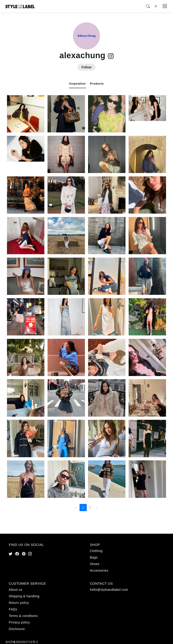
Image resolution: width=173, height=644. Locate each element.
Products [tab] (97, 84)
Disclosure (17, 629)
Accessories (99, 570)
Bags (94, 557)
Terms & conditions (23, 616)
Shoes (95, 564)
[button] (148, 6)
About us (16, 590)
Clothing (96, 551)
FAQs (13, 609)
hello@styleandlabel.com (109, 590)
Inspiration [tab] (77, 84)
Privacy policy (19, 622)
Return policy (19, 603)
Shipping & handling (24, 596)
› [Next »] (97, 507)
